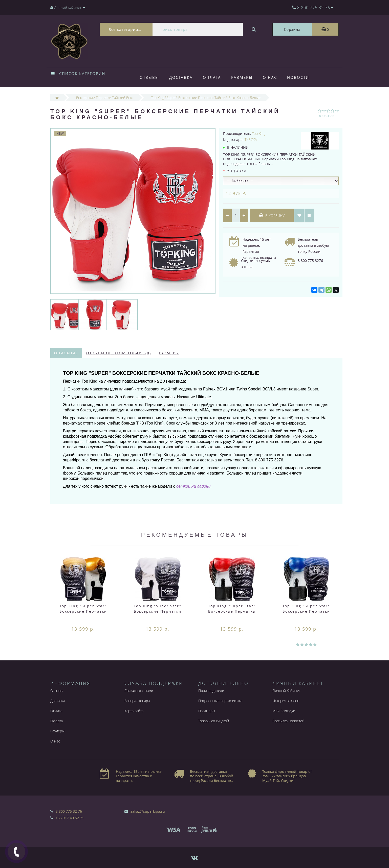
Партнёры (207, 711)
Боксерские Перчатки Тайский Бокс (105, 98)
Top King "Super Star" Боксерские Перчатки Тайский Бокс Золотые (83, 611)
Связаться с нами (139, 691)
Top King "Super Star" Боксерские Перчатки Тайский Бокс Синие (306, 611)
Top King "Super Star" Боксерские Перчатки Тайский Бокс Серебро (158, 611)
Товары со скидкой (214, 721)
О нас (273, 77)
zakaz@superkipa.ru (148, 811)
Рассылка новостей (288, 721)
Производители (211, 691)
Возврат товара (137, 701)
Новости (302, 77)
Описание (66, 353)
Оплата (213, 77)
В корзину (272, 216)
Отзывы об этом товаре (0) (119, 353)
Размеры (244, 77)
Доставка (182, 77)
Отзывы (149, 77)
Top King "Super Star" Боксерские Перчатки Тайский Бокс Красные (232, 611)
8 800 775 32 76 (69, 811)
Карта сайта (134, 711)
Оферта (57, 721)
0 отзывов (327, 116)
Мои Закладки (284, 711)
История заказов (286, 701)
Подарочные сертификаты (220, 701)
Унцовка (237, 171)
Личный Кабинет (286, 691)
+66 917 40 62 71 (70, 818)
